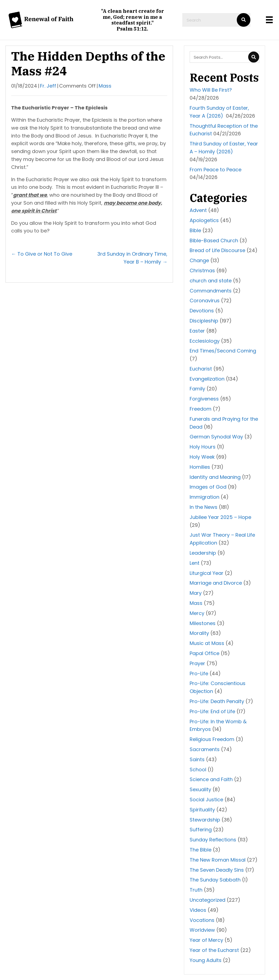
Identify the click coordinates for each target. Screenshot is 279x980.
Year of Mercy (206, 940)
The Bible (201, 850)
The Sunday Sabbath (215, 880)
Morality (199, 633)
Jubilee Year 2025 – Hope (220, 517)
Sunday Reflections (213, 840)
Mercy (197, 613)
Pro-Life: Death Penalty (217, 701)
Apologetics (204, 220)
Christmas (202, 271)
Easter (197, 331)
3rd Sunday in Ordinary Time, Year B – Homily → (132, 258)
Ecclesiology (205, 341)
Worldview (202, 930)
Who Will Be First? (211, 90)
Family (197, 389)
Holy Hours (203, 447)
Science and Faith (211, 779)
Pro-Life (199, 673)
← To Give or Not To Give (42, 254)
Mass (105, 86)
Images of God (208, 487)
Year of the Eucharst (214, 950)
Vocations (202, 920)
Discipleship (204, 321)
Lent (195, 563)
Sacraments (205, 749)
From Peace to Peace (216, 170)
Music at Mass (207, 643)
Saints (197, 759)
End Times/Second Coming (223, 351)
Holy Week (202, 457)
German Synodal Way (216, 437)
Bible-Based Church (214, 240)
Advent (198, 210)
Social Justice (206, 800)
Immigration (204, 497)
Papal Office (204, 653)
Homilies (200, 467)
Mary (196, 593)
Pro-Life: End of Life (212, 711)
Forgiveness (204, 399)
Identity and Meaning (215, 477)
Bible (195, 230)
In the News (204, 507)
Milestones (203, 623)
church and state (211, 281)
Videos (198, 910)
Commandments (211, 291)
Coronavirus (205, 301)
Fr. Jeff (48, 86)
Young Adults (206, 960)
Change (199, 260)
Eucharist (201, 369)
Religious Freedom (212, 739)
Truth (196, 890)
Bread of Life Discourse (217, 250)
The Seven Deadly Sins (217, 870)
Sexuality (200, 789)
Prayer (197, 663)
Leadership (203, 553)
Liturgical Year (207, 573)
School (198, 770)
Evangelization (207, 379)
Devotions (202, 311)
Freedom (201, 409)
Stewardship (205, 820)
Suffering (201, 830)
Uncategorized (207, 900)
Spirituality (202, 810)
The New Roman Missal (218, 860)
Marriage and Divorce (216, 583)
